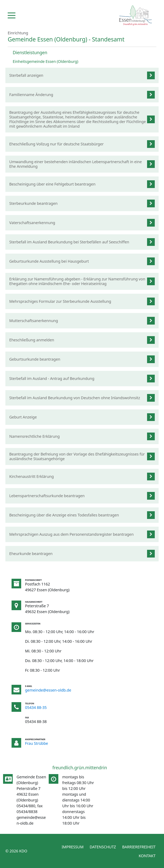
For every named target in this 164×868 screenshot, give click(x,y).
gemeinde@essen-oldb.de (48, 690)
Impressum (73, 847)
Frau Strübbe (36, 743)
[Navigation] (12, 15)
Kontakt (147, 856)
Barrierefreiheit (139, 847)
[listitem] (82, 75)
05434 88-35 (36, 707)
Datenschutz (103, 847)
